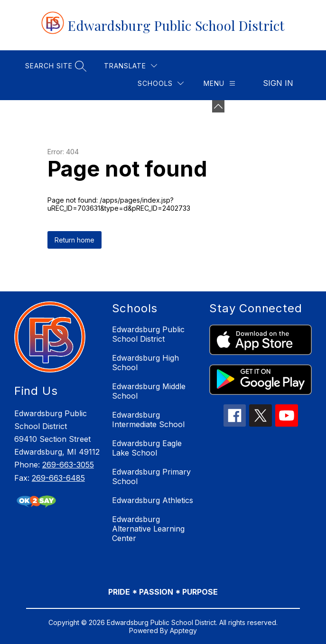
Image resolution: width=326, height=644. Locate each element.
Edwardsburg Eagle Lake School (147, 448)
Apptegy (183, 630)
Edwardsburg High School (145, 363)
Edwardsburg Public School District (148, 334)
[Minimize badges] (218, 106)
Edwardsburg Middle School (149, 391)
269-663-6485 (58, 478)
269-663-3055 (68, 465)
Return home (75, 240)
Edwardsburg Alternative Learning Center (148, 529)
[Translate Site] (130, 66)
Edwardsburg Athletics (153, 500)
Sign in (278, 83)
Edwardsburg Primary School (151, 476)
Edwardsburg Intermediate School (148, 420)
